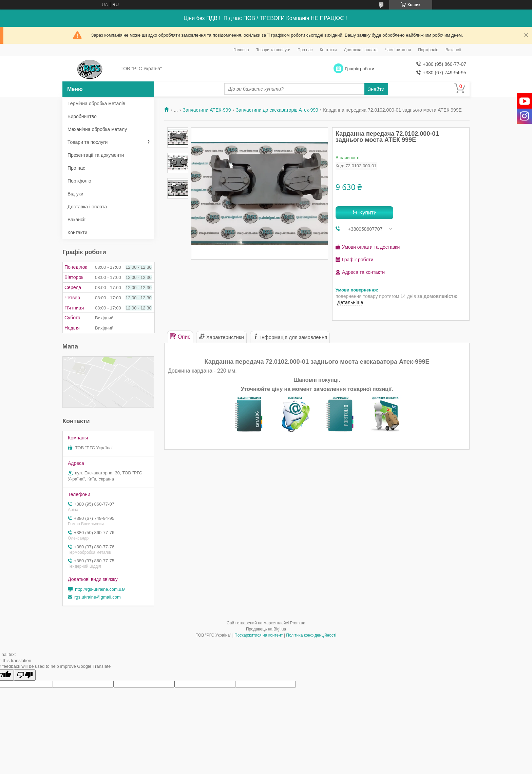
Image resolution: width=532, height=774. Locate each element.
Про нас (305, 50)
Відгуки (75, 194)
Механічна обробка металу (97, 129)
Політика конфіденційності (311, 635)
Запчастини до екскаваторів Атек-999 (277, 110)
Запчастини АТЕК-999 (207, 110)
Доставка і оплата (361, 50)
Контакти (328, 50)
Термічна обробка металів (96, 103)
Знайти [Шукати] (376, 89)
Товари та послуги (273, 50)
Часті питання (398, 50)
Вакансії (453, 50)
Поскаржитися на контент (259, 635)
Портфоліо (428, 50)
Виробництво (82, 116)
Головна (241, 50)
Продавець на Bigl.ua (266, 629)
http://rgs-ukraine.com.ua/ (100, 589)
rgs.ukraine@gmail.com (98, 597)
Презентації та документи (96, 155)
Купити (368, 213)
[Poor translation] (25, 675)
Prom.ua (298, 623)
